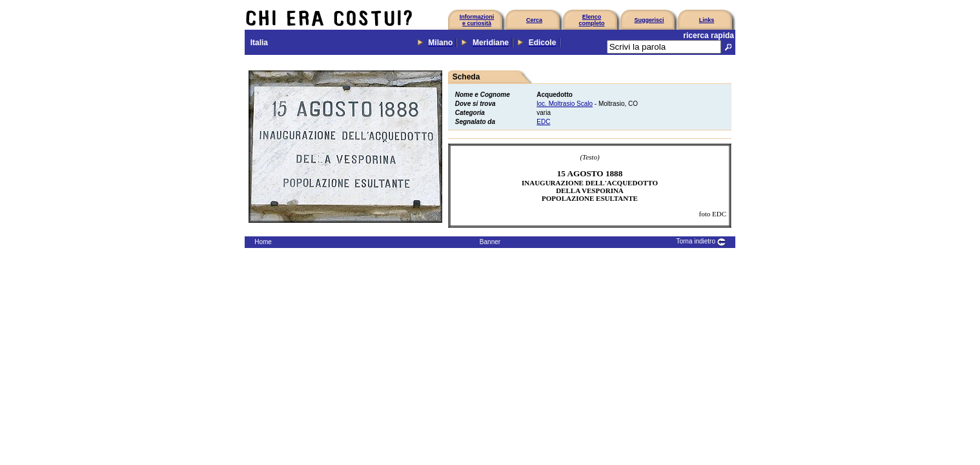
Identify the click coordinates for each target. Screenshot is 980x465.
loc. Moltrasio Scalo (565, 104)
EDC (543, 122)
